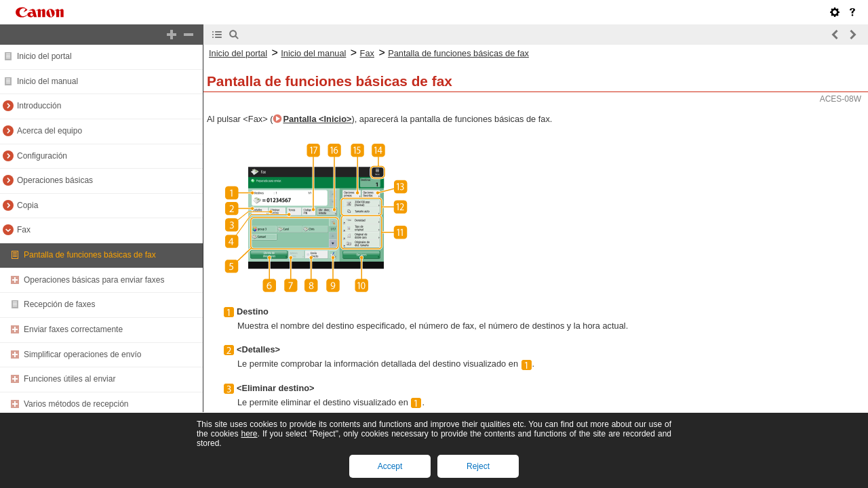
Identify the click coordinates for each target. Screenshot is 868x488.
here (249, 434)
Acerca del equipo (50, 131)
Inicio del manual (47, 81)
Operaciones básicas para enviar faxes (94, 280)
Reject (478, 466)
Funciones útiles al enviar (70, 379)
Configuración (42, 156)
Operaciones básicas (55, 180)
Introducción (39, 106)
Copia (27, 205)
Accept (390, 466)
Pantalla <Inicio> (317, 119)
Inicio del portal (44, 56)
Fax (24, 230)
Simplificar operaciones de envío (82, 354)
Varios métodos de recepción (76, 404)
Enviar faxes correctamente (73, 329)
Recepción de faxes (59, 304)
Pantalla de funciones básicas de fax (90, 255)
